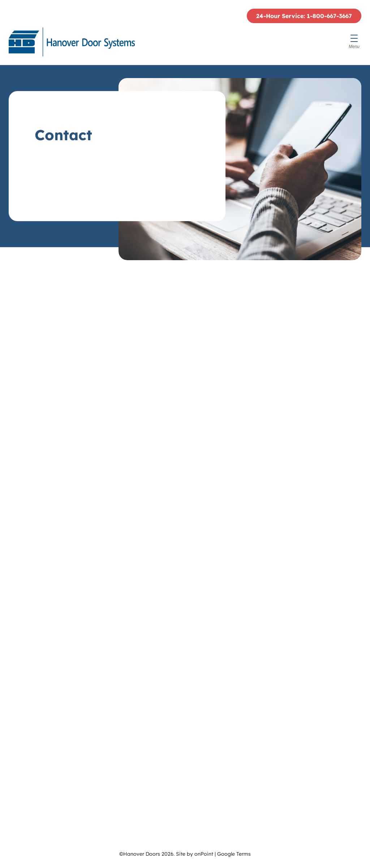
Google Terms (234, 854)
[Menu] (354, 42)
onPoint (204, 854)
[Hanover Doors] (72, 42)
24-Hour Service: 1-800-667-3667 (304, 16)
